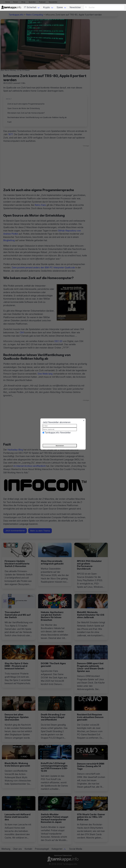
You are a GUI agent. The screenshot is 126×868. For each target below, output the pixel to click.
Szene (60, 7)
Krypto (46, 7)
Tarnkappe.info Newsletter (58, 433)
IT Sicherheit (30, 7)
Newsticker (75, 7)
